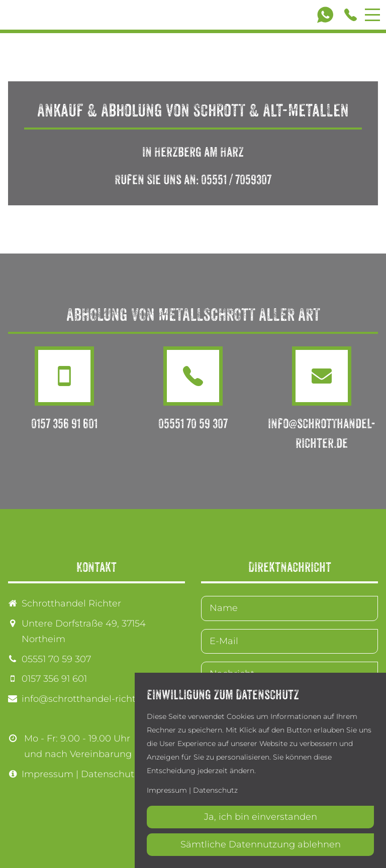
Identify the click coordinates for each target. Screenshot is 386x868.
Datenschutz (110, 774)
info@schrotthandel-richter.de (90, 699)
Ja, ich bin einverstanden (261, 817)
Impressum (47, 774)
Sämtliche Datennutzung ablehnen (261, 844)
